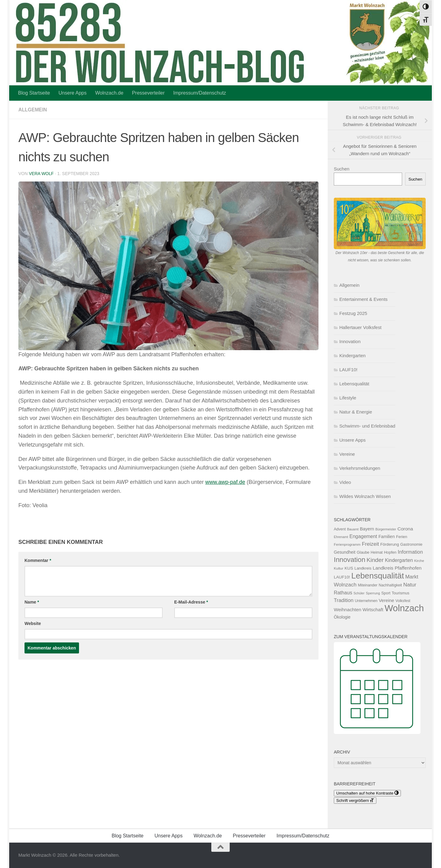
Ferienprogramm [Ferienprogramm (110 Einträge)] (347, 544)
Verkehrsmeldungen (360, 468)
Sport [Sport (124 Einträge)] (386, 593)
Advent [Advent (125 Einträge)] (340, 529)
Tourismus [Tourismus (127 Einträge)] (401, 593)
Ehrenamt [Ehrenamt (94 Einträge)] (341, 537)
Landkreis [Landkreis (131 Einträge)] (363, 568)
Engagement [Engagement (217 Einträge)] (363, 536)
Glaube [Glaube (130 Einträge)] (363, 552)
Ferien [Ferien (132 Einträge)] (401, 537)
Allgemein (33, 110)
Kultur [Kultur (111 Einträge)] (339, 568)
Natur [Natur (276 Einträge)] (410, 585)
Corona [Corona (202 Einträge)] (405, 529)
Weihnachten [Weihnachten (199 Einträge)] (348, 610)
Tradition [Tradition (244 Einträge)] (344, 600)
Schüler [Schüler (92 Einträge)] (359, 593)
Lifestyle (348, 398)
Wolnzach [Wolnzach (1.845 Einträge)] (404, 608)
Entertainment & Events (364, 299)
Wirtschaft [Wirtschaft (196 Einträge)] (373, 610)
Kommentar (38, 560)
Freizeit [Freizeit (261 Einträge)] (370, 544)
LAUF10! (348, 370)
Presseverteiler (148, 93)
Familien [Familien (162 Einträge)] (387, 537)
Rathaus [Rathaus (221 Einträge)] (343, 593)
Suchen (342, 169)
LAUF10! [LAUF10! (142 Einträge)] (342, 577)
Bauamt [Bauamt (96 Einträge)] (353, 529)
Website (33, 623)
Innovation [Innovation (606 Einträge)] (350, 560)
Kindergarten (352, 355)
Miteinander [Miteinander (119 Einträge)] (367, 585)
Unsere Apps (73, 93)
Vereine (347, 454)
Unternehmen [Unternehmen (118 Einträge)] (366, 601)
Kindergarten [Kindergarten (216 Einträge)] (399, 560)
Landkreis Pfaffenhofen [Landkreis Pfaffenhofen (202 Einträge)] (397, 568)
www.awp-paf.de (225, 482)
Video (345, 482)
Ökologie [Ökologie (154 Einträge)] (342, 617)
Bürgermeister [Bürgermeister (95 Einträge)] (386, 529)
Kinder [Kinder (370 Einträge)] (375, 560)
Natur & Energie (356, 412)
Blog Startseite (34, 93)
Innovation (350, 341)
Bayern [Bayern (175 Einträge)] (367, 529)
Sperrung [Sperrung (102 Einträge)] (373, 593)
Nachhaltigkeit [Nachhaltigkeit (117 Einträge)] (390, 585)
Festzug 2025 (353, 313)
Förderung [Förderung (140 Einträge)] (390, 544)
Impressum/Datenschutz (200, 93)
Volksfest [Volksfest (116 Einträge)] (403, 601)
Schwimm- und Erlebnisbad (367, 426)
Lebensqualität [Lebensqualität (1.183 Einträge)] (378, 576)
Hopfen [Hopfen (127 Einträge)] (390, 552)
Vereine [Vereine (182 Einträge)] (386, 600)
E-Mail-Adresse (191, 602)
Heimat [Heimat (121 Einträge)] (377, 552)
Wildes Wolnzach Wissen (365, 496)
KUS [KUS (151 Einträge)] (349, 568)
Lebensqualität (354, 384)
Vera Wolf (41, 174)
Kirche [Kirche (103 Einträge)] (419, 561)
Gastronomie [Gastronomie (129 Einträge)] (411, 544)
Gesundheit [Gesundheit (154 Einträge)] (345, 552)
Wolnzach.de (109, 93)
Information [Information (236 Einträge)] (410, 552)
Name (32, 602)
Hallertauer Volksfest (360, 327)
